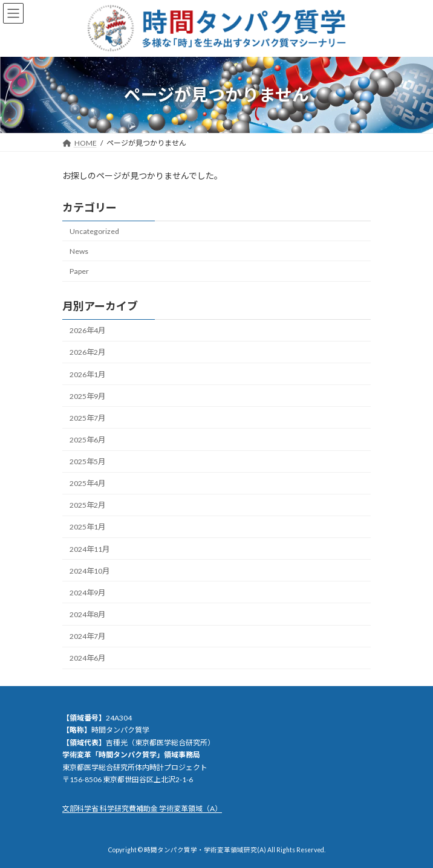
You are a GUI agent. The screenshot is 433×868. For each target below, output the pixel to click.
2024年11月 (90, 549)
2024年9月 (87, 593)
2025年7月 (87, 418)
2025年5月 (87, 462)
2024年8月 (87, 614)
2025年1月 (87, 527)
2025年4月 (87, 483)
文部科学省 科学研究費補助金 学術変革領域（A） (142, 808)
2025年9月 (87, 396)
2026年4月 (87, 330)
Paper (79, 271)
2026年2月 (87, 352)
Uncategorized (94, 231)
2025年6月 (87, 440)
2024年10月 (90, 570)
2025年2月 (87, 505)
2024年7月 (87, 636)
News (79, 251)
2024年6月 (87, 658)
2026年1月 (87, 374)
